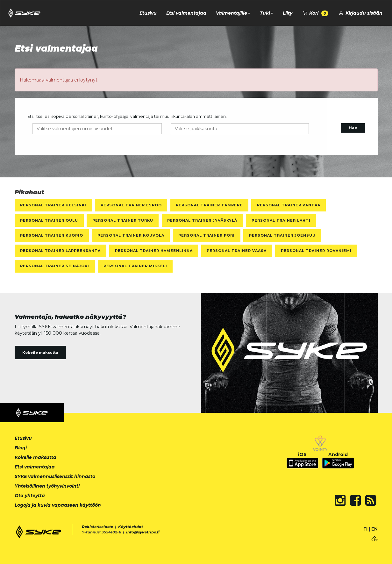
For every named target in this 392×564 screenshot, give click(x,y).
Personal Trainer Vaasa (237, 251)
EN (374, 529)
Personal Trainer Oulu (49, 220)
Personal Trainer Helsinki (53, 205)
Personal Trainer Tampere (209, 205)
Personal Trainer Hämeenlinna (154, 251)
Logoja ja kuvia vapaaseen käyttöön (58, 505)
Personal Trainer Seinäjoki (55, 266)
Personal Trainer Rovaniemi (316, 251)
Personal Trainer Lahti (281, 220)
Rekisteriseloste (97, 527)
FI (365, 529)
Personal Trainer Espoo (131, 205)
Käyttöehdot (131, 527)
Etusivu (148, 13)
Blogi (21, 448)
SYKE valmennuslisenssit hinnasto (55, 476)
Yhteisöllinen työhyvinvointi (47, 486)
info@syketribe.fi (143, 532)
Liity (288, 13)
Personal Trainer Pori (207, 235)
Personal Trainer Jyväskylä (202, 220)
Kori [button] (315, 13)
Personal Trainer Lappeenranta (60, 251)
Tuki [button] (267, 13)
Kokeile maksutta (40, 353)
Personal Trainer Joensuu (282, 235)
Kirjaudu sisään (360, 13)
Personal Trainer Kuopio (52, 235)
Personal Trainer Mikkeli (135, 266)
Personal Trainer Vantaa (289, 205)
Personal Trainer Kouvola (131, 235)
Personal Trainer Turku (123, 220)
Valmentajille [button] (233, 13)
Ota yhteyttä (30, 496)
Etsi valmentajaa (186, 13)
